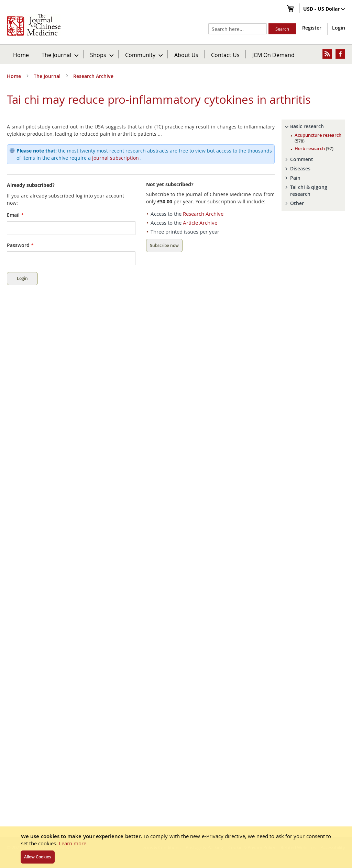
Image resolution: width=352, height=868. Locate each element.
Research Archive (93, 76)
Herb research (314, 148)
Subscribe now (164, 245)
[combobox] (238, 29)
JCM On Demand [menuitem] (273, 55)
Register (312, 28)
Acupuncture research (318, 138)
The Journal (48, 76)
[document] (176, 847)
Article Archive (200, 223)
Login (339, 28)
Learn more (73, 843)
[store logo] (34, 25)
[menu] (176, 54)
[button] (324, 9)
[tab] (313, 126)
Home (21, 55)
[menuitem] (60, 54)
